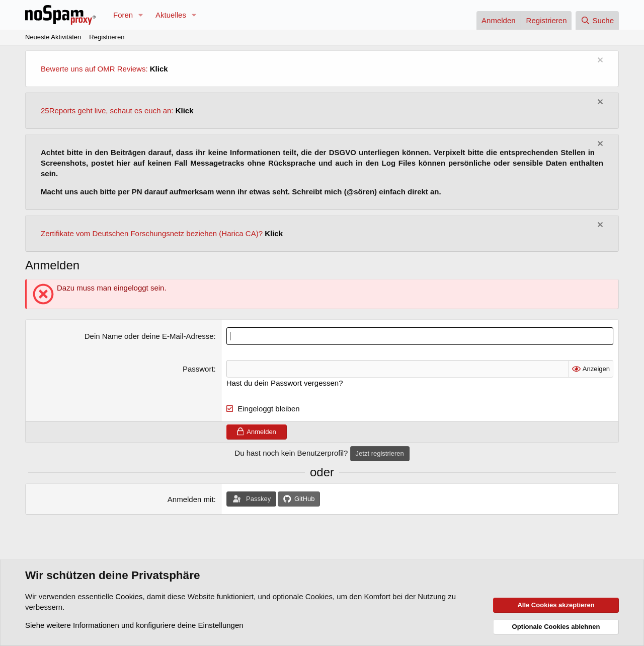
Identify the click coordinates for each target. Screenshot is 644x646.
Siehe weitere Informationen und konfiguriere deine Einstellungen (134, 625)
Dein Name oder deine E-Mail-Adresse (149, 336)
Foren (123, 15)
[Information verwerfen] (599, 61)
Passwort (198, 369)
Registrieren (107, 37)
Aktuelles (171, 15)
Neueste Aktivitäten (53, 37)
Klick (159, 69)
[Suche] (597, 20)
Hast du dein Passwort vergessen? (285, 383)
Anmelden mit (191, 499)
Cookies (129, 596)
